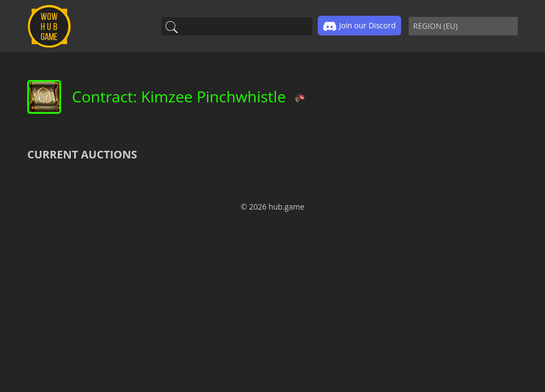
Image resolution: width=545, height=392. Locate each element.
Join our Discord (359, 26)
